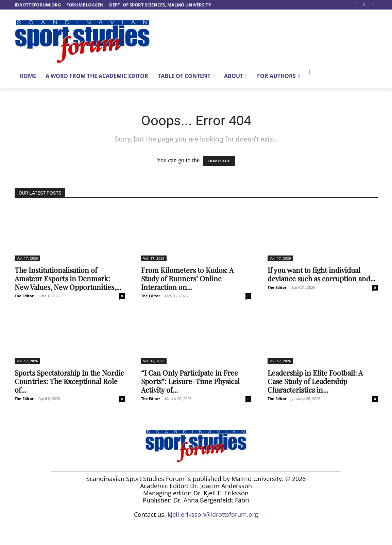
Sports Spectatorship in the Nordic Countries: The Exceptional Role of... (69, 381)
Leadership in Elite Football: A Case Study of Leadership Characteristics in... (315, 381)
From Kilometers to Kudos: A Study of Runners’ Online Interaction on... (187, 278)
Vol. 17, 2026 (27, 258)
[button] (310, 72)
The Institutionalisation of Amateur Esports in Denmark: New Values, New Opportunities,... (68, 278)
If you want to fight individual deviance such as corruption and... (321, 274)
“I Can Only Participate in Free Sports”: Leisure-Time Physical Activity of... (190, 381)
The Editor (24, 296)
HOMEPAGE (219, 161)
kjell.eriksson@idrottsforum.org (213, 514)
